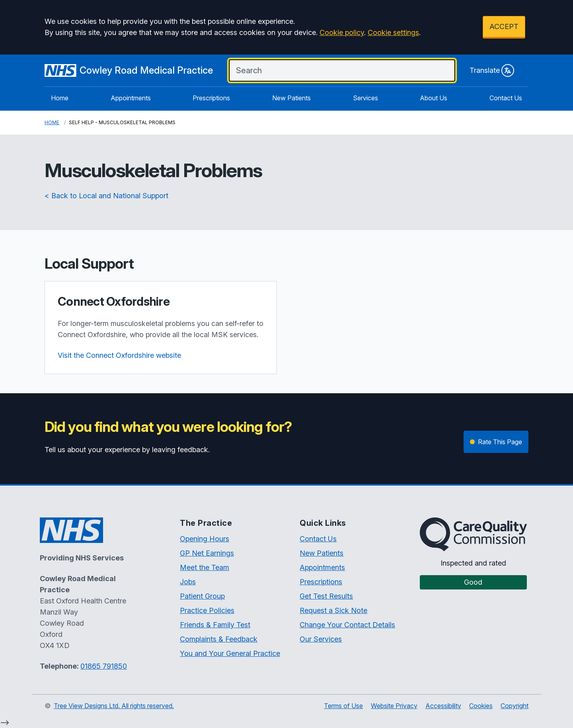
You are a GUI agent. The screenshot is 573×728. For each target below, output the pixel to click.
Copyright (515, 706)
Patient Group (202, 596)
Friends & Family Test (215, 625)
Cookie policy (342, 32)
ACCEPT (504, 26)
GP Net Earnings (207, 553)
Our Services (321, 639)
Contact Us (506, 98)
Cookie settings (393, 32)
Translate (492, 70)
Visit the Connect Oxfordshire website (119, 355)
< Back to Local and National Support (106, 196)
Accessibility (443, 706)
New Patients (291, 98)
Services (365, 98)
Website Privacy (394, 706)
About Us (434, 98)
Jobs (188, 582)
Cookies (481, 706)
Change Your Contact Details (347, 625)
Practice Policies (207, 610)
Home (60, 98)
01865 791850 (104, 666)
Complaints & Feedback (219, 639)
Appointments (131, 98)
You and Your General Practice (230, 653)
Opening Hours (205, 539)
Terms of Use (343, 706)
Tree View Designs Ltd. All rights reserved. (114, 706)
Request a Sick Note (333, 610)
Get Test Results (326, 596)
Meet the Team (205, 567)
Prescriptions (211, 98)
